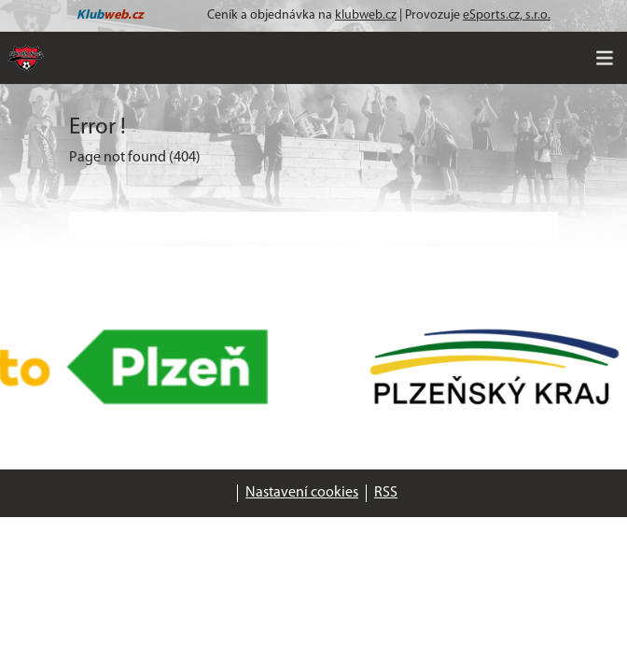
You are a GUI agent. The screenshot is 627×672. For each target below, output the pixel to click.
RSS (386, 493)
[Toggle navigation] (605, 58)
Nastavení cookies (302, 493)
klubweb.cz (366, 15)
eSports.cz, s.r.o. (507, 15)
